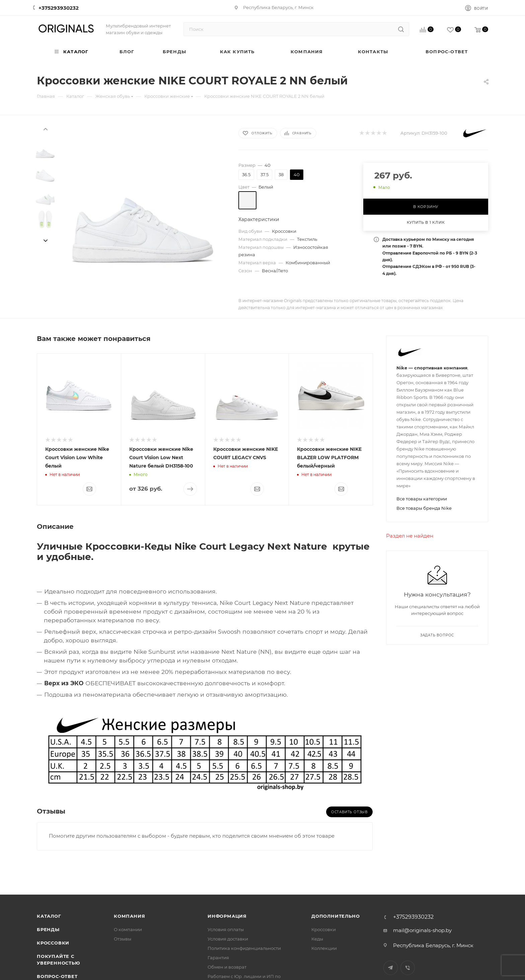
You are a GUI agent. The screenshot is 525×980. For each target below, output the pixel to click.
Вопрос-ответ (57, 976)
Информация (227, 916)
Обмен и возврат (227, 967)
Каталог (49, 916)
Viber (408, 968)
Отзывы (123, 939)
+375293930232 (59, 8)
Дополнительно (335, 916)
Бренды (48, 929)
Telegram (391, 968)
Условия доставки (228, 939)
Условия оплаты (226, 929)
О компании (128, 929)
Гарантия (218, 958)
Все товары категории (422, 499)
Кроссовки (53, 943)
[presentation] (45, 129)
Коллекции (324, 948)
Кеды (317, 939)
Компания (129, 916)
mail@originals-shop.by (422, 930)
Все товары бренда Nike (424, 508)
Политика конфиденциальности (244, 948)
